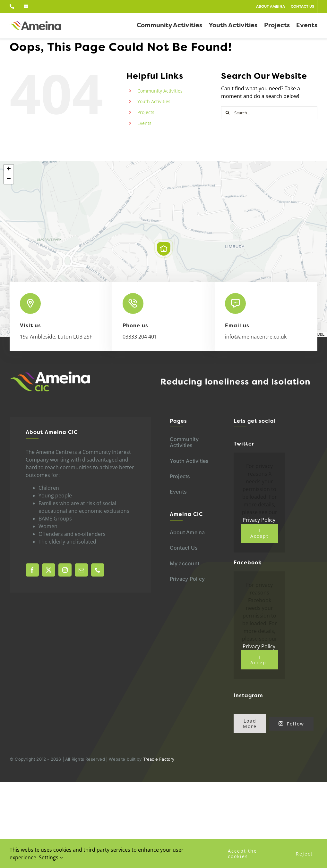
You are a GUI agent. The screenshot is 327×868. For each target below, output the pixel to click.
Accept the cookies (242, 854)
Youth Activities (154, 101)
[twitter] (49, 570)
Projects (146, 112)
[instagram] (65, 570)
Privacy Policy (259, 520)
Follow (291, 724)
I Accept (259, 533)
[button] (164, 249)
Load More (250, 724)
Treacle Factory (159, 759)
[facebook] (32, 570)
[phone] (98, 570)
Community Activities (160, 91)
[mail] (81, 570)
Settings (51, 857)
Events (144, 123)
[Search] (228, 113)
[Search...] (269, 113)
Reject (304, 854)
